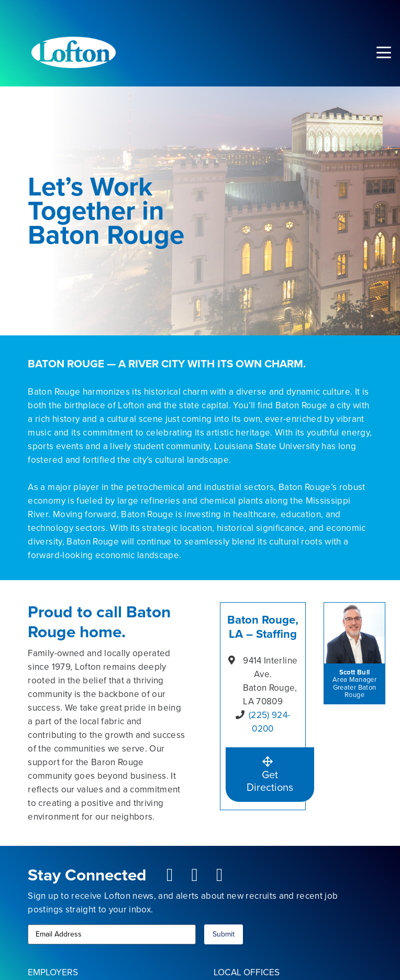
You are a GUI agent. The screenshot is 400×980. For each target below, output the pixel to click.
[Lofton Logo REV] (74, 52)
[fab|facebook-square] (170, 875)
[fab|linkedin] (220, 875)
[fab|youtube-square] (195, 875)
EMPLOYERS (53, 972)
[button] (384, 52)
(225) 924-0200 (269, 722)
